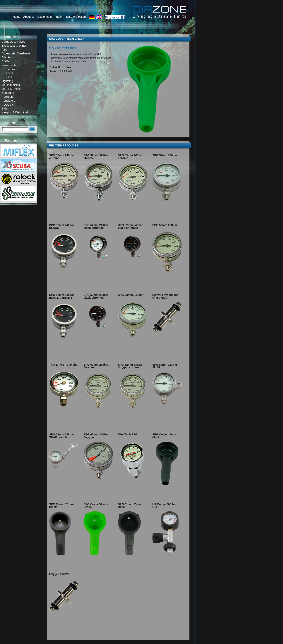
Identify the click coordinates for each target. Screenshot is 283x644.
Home (17, 17)
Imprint (59, 17)
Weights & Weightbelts (16, 112)
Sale (4, 109)
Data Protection (76, 17)
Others (9, 73)
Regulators (8, 101)
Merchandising (11, 85)
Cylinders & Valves (13, 42)
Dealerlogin (45, 17)
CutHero (7, 61)
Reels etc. (8, 97)
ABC (5, 50)
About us (29, 17)
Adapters (7, 57)
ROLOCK (8, 105)
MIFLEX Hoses (11, 89)
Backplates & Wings (14, 46)
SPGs (8, 77)
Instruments (9, 65)
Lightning (7, 81)
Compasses (12, 69)
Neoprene (8, 93)
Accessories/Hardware (16, 53)
